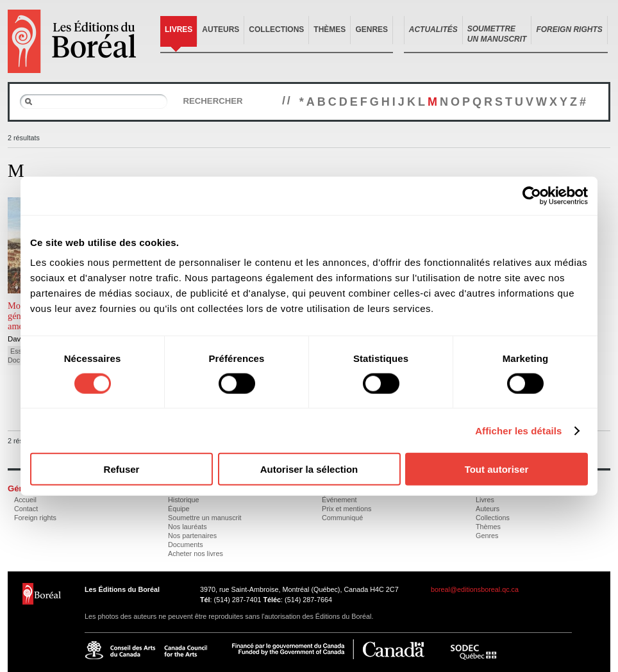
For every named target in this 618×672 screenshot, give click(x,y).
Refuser (122, 469)
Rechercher (213, 101)
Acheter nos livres (196, 553)
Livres (179, 29)
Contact (26, 509)
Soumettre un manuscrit (205, 518)
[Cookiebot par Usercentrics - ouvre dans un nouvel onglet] (532, 195)
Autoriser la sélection (309, 469)
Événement (339, 500)
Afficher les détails (518, 430)
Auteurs (221, 29)
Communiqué (342, 518)
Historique (184, 500)
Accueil (25, 500)
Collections (276, 29)
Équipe (179, 509)
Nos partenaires (192, 536)
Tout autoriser (497, 469)
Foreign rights (35, 518)
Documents (186, 545)
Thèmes (330, 29)
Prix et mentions (347, 509)
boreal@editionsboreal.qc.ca (475, 589)
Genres (372, 29)
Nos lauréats (188, 527)
